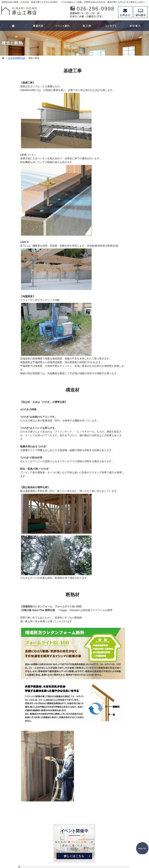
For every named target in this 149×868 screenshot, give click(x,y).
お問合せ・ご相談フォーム (126, 832)
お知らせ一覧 (123, 257)
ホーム (120, 103)
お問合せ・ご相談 (126, 250)
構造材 (54, 390)
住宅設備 (121, 185)
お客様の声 (122, 164)
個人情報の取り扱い (127, 265)
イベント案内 (123, 149)
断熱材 (54, 595)
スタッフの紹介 (125, 236)
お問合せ (125, 12)
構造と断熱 (122, 200)
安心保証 (121, 207)
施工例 (120, 156)
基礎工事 (54, 71)
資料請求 (141, 12)
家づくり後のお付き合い (130, 214)
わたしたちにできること (130, 110)
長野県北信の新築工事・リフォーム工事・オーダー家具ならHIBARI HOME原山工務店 (68, 852)
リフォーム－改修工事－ (130, 124)
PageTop (140, 792)
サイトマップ (123, 272)
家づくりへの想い (126, 171)
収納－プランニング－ (128, 142)
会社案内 (121, 221)
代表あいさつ (123, 229)
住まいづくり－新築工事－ (131, 117)
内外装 (120, 192)
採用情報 (121, 243)
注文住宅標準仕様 (126, 178)
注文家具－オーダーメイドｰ (130, 133)
